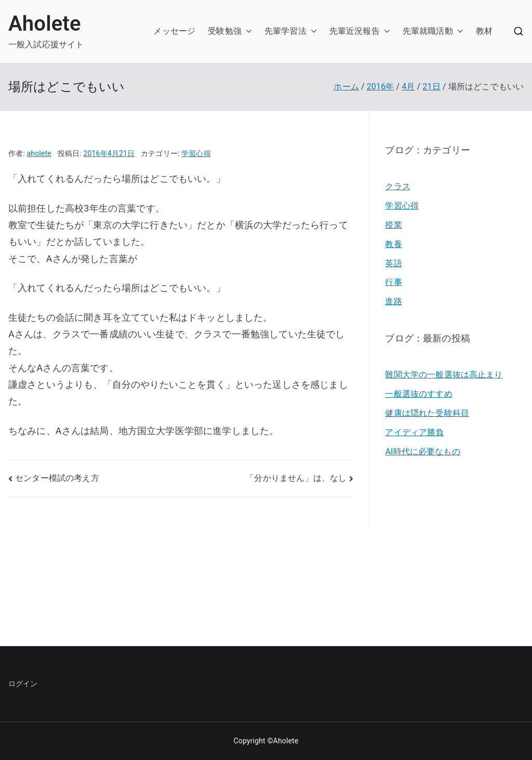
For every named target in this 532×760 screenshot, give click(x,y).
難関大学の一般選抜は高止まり (444, 375)
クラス (397, 186)
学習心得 (196, 153)
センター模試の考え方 (57, 478)
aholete (39, 153)
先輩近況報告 (355, 31)
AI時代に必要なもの (422, 451)
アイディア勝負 (414, 432)
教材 (484, 31)
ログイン (23, 684)
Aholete (45, 24)
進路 (393, 301)
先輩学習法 (285, 31)
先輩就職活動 (428, 31)
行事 (393, 282)
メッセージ (174, 31)
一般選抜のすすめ (418, 394)
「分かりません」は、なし (296, 478)
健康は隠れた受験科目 (427, 413)
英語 (393, 263)
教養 (393, 244)
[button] (247, 31)
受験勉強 (225, 31)
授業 (393, 225)
